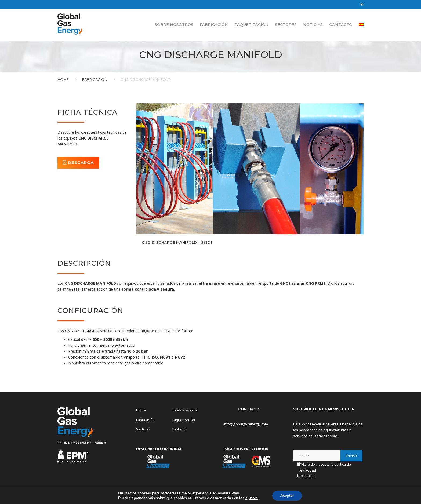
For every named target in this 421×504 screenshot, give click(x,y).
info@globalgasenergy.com (242, 424)
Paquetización (251, 24)
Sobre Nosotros (174, 24)
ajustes (252, 498)
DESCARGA (78, 162)
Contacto (341, 24)
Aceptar (287, 496)
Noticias (313, 24)
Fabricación (214, 24)
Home (63, 79)
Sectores (286, 24)
